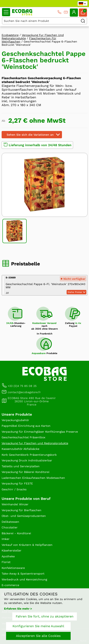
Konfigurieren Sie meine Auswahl (38, 626)
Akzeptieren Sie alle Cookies (38, 636)
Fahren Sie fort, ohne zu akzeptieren (45, 616)
